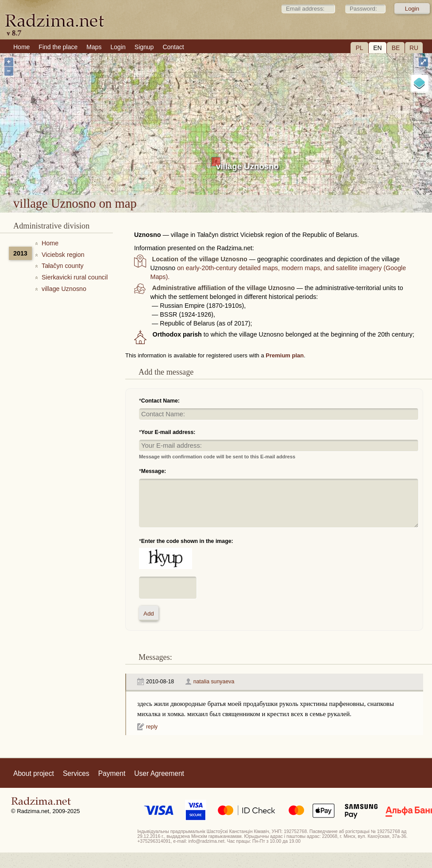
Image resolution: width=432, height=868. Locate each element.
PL (359, 48)
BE (396, 48)
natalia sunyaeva (214, 682)
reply (152, 727)
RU (414, 48)
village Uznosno (247, 166)
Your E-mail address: (168, 432)
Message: (154, 471)
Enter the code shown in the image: (187, 541)
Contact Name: (160, 401)
